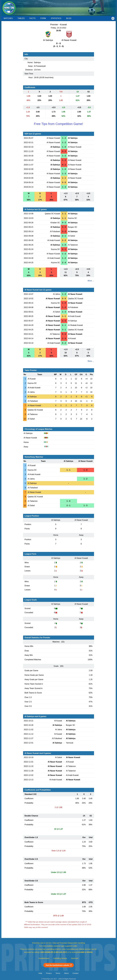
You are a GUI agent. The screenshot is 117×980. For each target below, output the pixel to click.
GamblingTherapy (60, 958)
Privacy (49, 973)
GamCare (75, 958)
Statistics (56, 18)
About (66, 973)
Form (43, 18)
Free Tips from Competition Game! (58, 124)
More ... (91, 281)
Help (40, 973)
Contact (76, 973)
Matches (8, 18)
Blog (69, 18)
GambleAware (44, 958)
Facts (33, 18)
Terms (58, 973)
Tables (21, 18)
